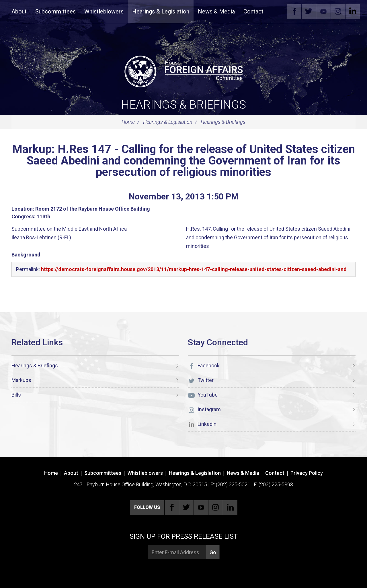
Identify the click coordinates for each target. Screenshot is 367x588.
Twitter (309, 11)
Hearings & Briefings (183, 105)
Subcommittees (55, 11)
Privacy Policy (307, 473)
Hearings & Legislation (161, 11)
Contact (253, 11)
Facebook (294, 11)
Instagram (338, 11)
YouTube (323, 11)
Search (276, 11)
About (19, 11)
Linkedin (353, 11)
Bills (16, 395)
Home (128, 122)
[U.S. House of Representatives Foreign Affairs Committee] (183, 70)
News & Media (216, 11)
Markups (21, 380)
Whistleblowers (104, 11)
